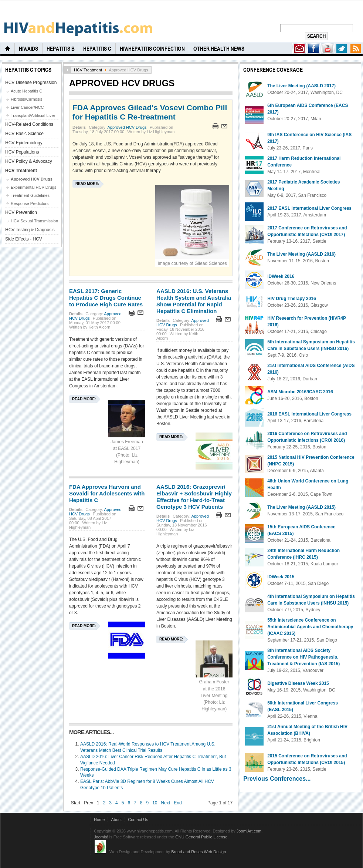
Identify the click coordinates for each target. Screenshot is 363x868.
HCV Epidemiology (24, 143)
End (178, 803)
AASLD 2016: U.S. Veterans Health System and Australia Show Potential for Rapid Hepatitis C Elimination (194, 301)
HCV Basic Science (24, 134)
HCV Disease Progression (31, 83)
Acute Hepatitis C (26, 91)
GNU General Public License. (202, 837)
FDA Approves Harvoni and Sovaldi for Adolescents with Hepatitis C (107, 493)
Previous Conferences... (277, 779)
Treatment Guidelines (30, 195)
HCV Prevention (21, 212)
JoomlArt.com (249, 831)
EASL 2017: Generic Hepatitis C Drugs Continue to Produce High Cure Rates (106, 298)
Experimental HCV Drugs (33, 187)
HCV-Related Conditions (29, 124)
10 (155, 803)
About (116, 820)
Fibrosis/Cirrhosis (26, 99)
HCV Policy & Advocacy (29, 161)
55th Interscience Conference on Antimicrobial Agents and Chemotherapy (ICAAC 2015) (310, 627)
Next (166, 803)
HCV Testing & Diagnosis (30, 230)
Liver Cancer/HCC (27, 107)
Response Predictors (30, 203)
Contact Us (138, 820)
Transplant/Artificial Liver (33, 115)
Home (99, 820)
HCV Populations (22, 152)
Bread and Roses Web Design (199, 852)
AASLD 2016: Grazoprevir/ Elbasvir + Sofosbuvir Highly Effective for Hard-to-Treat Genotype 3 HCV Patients (194, 497)
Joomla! (101, 837)
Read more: (87, 184)
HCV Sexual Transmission (34, 221)
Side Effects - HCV (24, 239)
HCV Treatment (88, 70)
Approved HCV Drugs (127, 127)
